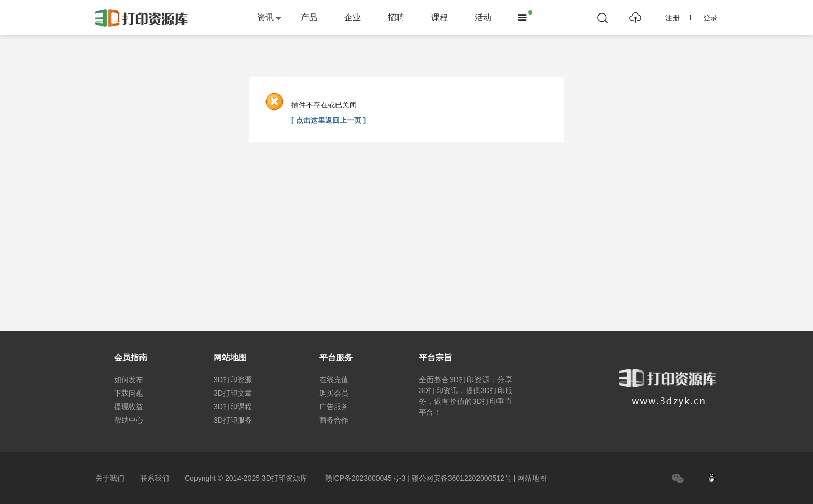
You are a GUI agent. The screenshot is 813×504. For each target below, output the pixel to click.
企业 (353, 17)
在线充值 (334, 380)
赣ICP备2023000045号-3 (366, 478)
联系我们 (155, 478)
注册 (678, 18)
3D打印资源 (233, 380)
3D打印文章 (233, 393)
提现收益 (129, 407)
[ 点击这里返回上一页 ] (328, 120)
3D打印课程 (233, 407)
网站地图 (532, 478)
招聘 (396, 17)
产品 (309, 17)
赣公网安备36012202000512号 (462, 478)
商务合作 (334, 420)
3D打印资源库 (285, 478)
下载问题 (129, 393)
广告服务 (334, 407)
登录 (710, 18)
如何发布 (129, 380)
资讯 (265, 17)
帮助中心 (129, 420)
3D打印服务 (233, 420)
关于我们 (110, 478)
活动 (483, 17)
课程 (440, 17)
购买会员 (334, 393)
